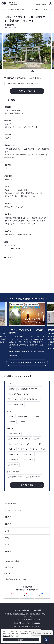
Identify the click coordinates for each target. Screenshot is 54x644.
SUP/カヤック (15, 434)
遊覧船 (13, 389)
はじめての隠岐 (26, 503)
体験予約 (44, 5)
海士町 (13, 422)
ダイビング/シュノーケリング (20, 439)
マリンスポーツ (16, 399)
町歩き (13, 449)
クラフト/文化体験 (17, 404)
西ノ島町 (36, 416)
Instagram (12, 595)
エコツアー (14, 465)
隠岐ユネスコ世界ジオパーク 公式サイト (23, 626)
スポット (26, 538)
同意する (21, 640)
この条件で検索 (27, 485)
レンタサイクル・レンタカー (20, 394)
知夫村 (23, 422)
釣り (38, 439)
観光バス (24, 449)
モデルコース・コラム (26, 510)
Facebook (42, 595)
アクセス (8, 552)
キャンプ (37, 444)
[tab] (22, 71)
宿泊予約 (38, 5)
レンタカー (29, 454)
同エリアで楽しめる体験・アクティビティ (27, 362)
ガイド (7, 531)
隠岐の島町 (23, 416)
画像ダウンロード (10, 567)
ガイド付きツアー (33, 399)
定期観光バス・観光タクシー (31, 389)
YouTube (27, 595)
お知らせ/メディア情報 (12, 561)
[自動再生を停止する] (33, 71)
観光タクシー (15, 454)
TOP (4, 9)
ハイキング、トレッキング (19, 444)
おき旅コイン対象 (34, 477)
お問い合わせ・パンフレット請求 (15, 579)
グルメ (26, 545)
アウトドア (29, 459)
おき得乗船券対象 (16, 477)
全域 (12, 416)
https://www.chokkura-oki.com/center (18, 235)
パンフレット (9, 573)
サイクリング (15, 459)
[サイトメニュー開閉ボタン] (50, 4)
